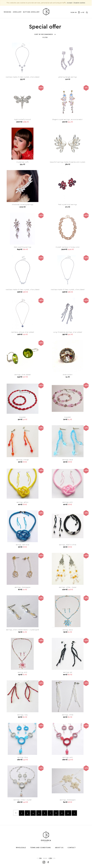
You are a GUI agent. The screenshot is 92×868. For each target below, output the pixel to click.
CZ (38, 858)
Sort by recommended (45, 34)
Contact (72, 848)
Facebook (48, 862)
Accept (70, 3)
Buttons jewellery (31, 12)
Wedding (7, 12)
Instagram (44, 862)
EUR (54, 858)
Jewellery (17, 12)
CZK (50, 858)
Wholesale (21, 848)
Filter (45, 37)
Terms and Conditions (41, 848)
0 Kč (81, 12)
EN (40, 858)
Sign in (74, 12)
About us (59, 848)
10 (68, 813)
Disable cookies (79, 3)
